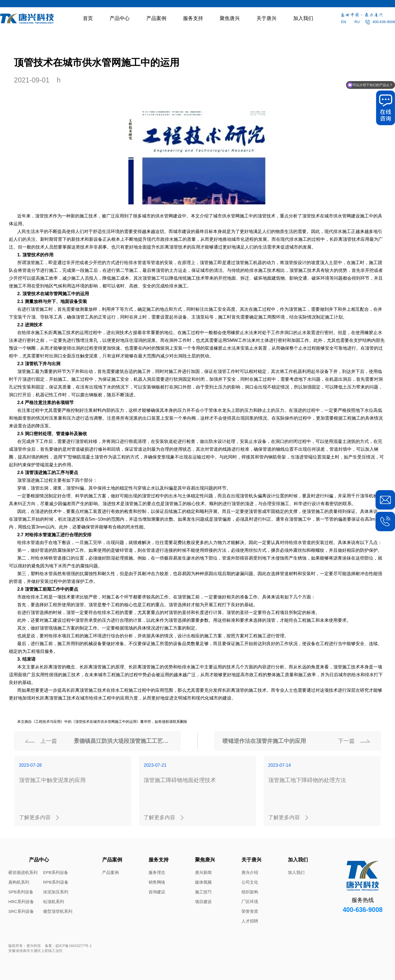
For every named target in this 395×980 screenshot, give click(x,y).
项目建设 (203, 902)
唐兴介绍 (250, 872)
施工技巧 (203, 892)
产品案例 (156, 18)
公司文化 (250, 882)
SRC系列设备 (21, 911)
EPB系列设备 (56, 872)
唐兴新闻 (203, 872)
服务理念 (157, 872)
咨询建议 (157, 892)
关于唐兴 (266, 18)
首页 (88, 18)
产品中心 (120, 18)
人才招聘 (250, 921)
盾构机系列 (19, 882)
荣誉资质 (250, 911)
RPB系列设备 (56, 882)
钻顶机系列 (54, 902)
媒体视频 (203, 882)
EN (344, 22)
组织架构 (250, 892)
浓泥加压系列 (56, 892)
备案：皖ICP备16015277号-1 (68, 946)
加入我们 (303, 18)
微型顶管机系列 (58, 911)
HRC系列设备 (21, 902)
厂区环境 (250, 902)
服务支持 (193, 18)
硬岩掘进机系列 (23, 872)
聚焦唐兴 (230, 18)
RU (357, 22)
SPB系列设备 (21, 892)
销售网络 (157, 882)
